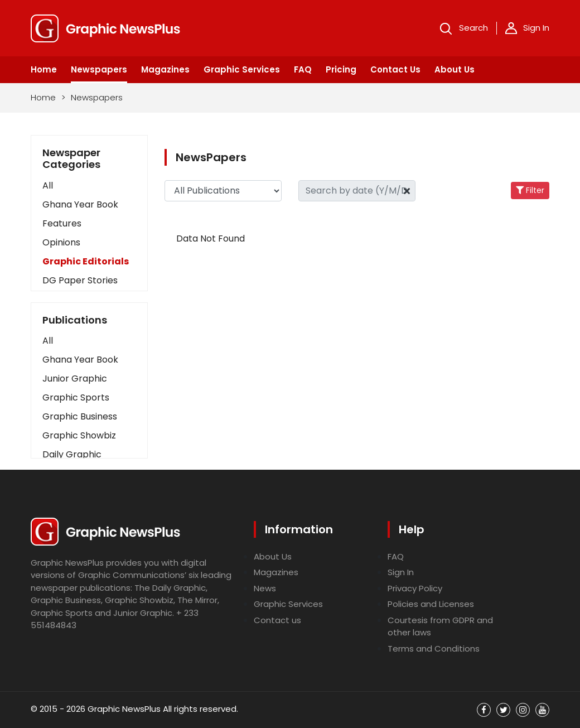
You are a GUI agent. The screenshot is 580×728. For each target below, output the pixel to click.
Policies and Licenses (431, 604)
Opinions (61, 242)
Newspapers (99, 69)
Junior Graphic (75, 379)
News (265, 588)
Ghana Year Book (80, 204)
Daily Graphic (72, 454)
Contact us (277, 620)
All (48, 185)
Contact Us (395, 69)
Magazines (165, 69)
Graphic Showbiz (79, 435)
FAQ (303, 69)
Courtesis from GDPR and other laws (440, 626)
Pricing (341, 69)
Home (44, 69)
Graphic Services (242, 69)
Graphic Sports (76, 397)
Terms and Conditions (434, 649)
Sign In (527, 28)
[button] (89, 341)
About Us (455, 69)
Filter (530, 190)
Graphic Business (80, 416)
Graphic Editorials (86, 261)
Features (62, 223)
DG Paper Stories (80, 280)
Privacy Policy (415, 588)
